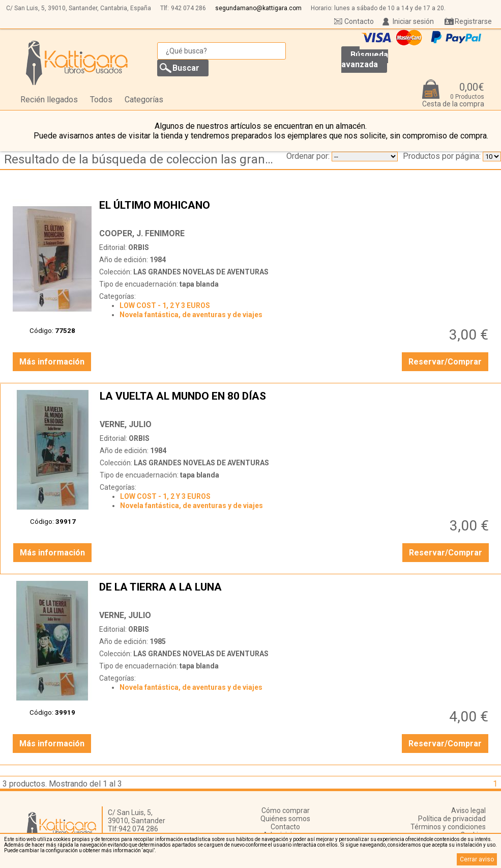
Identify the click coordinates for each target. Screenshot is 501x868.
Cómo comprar (286, 810)
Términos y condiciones (448, 827)
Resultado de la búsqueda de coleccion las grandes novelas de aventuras (144, 159)
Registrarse (473, 21)
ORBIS (139, 247)
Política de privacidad (452, 819)
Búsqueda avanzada (365, 60)
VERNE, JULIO (126, 424)
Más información (52, 362)
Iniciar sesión (413, 21)
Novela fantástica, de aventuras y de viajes (191, 315)
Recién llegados (49, 100)
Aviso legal (468, 810)
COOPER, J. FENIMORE (142, 233)
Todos (101, 100)
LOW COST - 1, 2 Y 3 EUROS (165, 305)
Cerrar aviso (477, 859)
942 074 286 (188, 8)
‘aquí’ (148, 850)
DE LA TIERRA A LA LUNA (295, 593)
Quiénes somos (285, 819)
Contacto (359, 21)
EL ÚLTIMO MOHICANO (295, 211)
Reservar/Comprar (445, 362)
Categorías (144, 100)
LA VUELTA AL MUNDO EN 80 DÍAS (296, 402)
